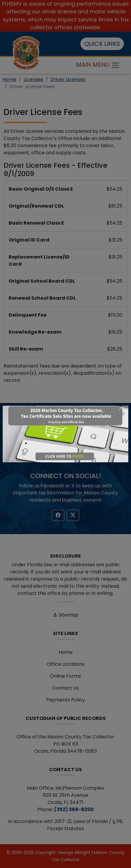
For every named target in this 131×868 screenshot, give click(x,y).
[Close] (121, 408)
